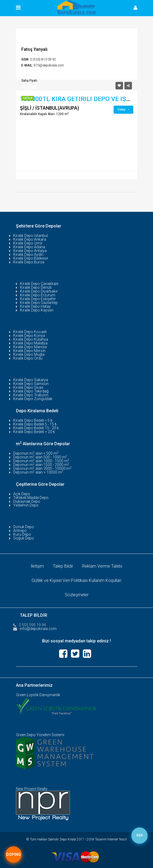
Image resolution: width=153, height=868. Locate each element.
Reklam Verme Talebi (102, 566)
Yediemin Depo (26, 505)
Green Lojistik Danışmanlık (38, 695)
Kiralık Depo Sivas (28, 387)
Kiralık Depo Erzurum (38, 295)
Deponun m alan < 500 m (36, 453)
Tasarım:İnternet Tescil (111, 839)
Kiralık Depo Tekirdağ (31, 391)
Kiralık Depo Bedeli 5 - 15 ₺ (35, 424)
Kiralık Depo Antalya (30, 251)
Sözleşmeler (77, 595)
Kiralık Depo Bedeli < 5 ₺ (33, 420)
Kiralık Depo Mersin (29, 351)
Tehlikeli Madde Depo (31, 498)
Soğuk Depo (24, 538)
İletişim (37, 566)
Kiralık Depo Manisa (30, 347)
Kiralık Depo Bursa (29, 262)
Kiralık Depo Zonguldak (33, 399)
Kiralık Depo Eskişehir (38, 299)
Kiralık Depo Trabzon (31, 395)
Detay (123, 110)
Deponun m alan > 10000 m (38, 472)
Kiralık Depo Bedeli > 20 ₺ (34, 432)
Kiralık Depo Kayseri (37, 310)
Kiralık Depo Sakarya (31, 380)
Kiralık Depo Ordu (28, 358)
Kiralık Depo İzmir (28, 243)
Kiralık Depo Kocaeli (30, 332)
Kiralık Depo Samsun (31, 384)
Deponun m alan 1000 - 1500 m (41, 461)
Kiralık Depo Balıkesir (31, 258)
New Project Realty (32, 789)
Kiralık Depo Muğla (29, 354)
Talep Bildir (63, 566)
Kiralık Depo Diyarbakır (39, 291)
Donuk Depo (24, 527)
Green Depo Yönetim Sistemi (40, 735)
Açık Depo (22, 494)
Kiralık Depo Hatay (35, 306)
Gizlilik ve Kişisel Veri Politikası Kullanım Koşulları (76, 580)
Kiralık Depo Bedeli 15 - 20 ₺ (36, 428)
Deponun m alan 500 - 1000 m (40, 457)
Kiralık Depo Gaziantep (39, 303)
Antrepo (20, 531)
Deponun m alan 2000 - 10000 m (42, 468)
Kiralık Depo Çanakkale (39, 284)
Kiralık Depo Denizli (36, 287)
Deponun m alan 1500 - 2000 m (41, 465)
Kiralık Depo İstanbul (30, 236)
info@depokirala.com (38, 629)
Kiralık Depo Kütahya (31, 339)
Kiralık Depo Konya (29, 336)
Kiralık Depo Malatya (30, 343)
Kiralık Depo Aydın (28, 254)
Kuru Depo (22, 534)
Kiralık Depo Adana (29, 247)
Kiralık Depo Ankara (30, 239)
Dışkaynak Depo (27, 501)
